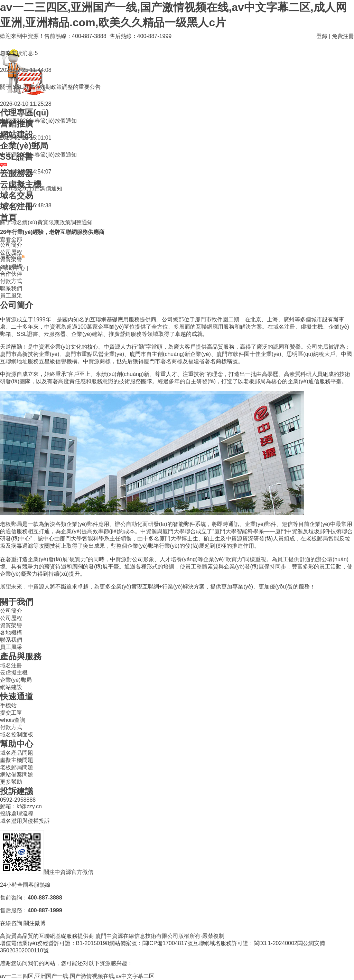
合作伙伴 (11, 274)
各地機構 (11, 633)
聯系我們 (11, 288)
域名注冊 (11, 665)
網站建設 (11, 687)
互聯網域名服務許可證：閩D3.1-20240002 (245, 943)
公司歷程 (11, 618)
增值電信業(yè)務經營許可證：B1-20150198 (55, 943)
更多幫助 (11, 782)
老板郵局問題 (17, 767)
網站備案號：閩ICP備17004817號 (151, 943)
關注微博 (35, 923)
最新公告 (12, 256)
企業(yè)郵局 (16, 680)
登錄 (322, 36)
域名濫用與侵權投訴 (25, 821)
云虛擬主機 (14, 673)
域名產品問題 (17, 753)
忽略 (6, 53)
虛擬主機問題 (17, 760)
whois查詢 (13, 720)
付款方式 (11, 281)
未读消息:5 (24, 53)
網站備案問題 (17, 775)
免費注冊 (343, 36)
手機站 (8, 705)
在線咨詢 (11, 923)
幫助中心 (14, 268)
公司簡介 (11, 611)
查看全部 (11, 239)
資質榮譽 (11, 625)
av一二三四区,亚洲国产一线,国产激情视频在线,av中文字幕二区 (77, 976)
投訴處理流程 (17, 814)
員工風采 (11, 296)
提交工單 (11, 713)
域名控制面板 (17, 734)
